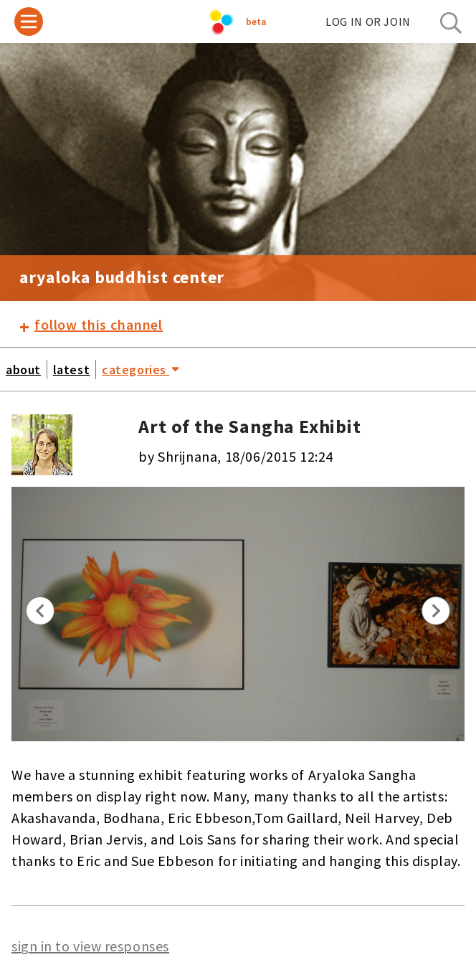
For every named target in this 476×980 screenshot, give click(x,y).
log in (368, 22)
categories (141, 368)
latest (71, 370)
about (23, 370)
